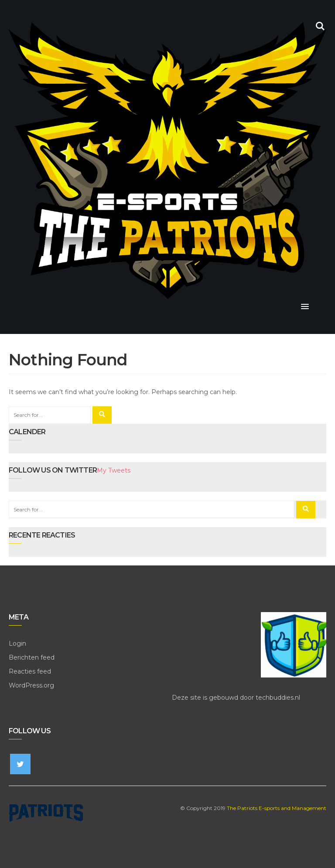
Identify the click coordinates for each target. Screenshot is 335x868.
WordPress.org (31, 685)
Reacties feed (30, 671)
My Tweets (114, 470)
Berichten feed (32, 657)
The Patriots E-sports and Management (277, 808)
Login (17, 643)
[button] (305, 307)
